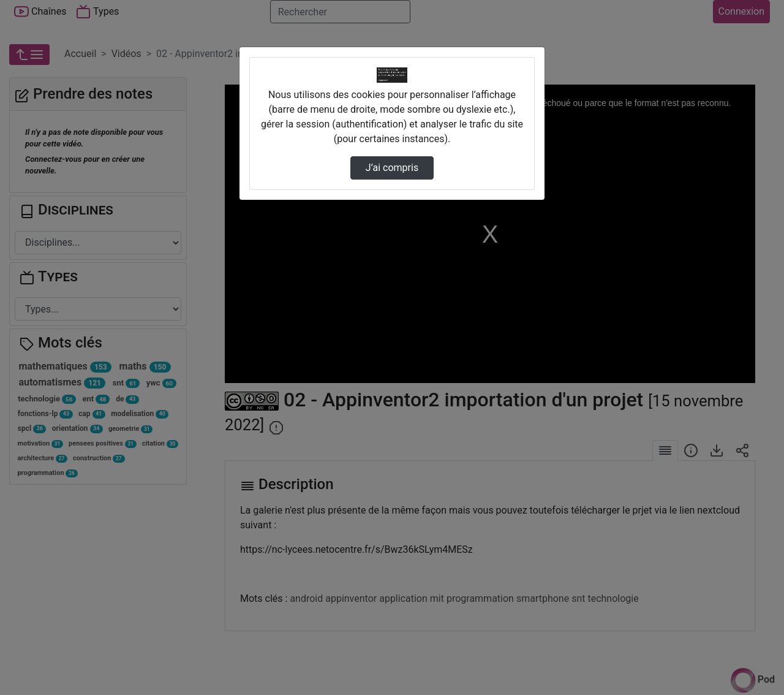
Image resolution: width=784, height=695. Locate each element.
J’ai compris (392, 168)
